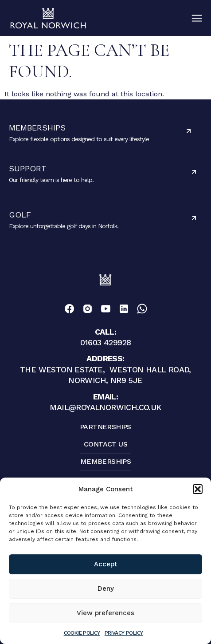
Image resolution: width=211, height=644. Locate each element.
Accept (106, 564)
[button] (198, 489)
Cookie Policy (82, 633)
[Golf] (194, 218)
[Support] (194, 172)
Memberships (37, 128)
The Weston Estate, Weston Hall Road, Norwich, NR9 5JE (105, 369)
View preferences (105, 613)
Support (28, 168)
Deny (106, 589)
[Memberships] (189, 131)
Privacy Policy (124, 633)
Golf (20, 215)
